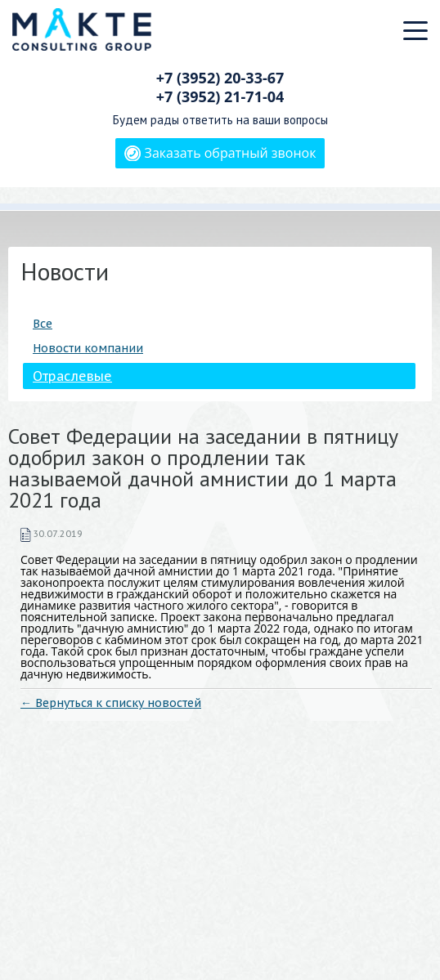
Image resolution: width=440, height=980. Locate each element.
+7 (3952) (220, 78)
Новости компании (88, 348)
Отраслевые (72, 376)
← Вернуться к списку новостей (111, 703)
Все (43, 324)
